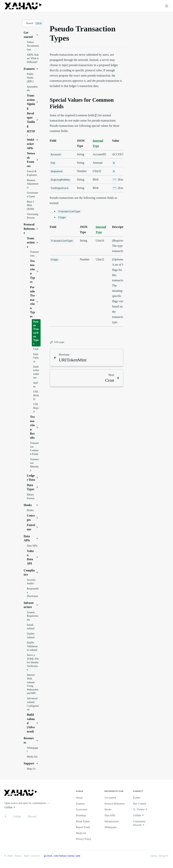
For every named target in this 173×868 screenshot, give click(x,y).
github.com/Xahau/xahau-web (62, 856)
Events (137, 798)
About (79, 798)
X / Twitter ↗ (140, 809)
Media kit (81, 833)
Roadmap (81, 815)
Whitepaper (111, 827)
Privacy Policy (84, 839)
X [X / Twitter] (5, 817)
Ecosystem (82, 809)
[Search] (31, 23)
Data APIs (110, 815)
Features (80, 804)
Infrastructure (112, 821)
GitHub (17, 817)
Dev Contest (140, 804)
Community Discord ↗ (139, 823)
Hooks (108, 809)
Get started (110, 798)
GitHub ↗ (10, 807)
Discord (32, 817)
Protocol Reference (115, 804)
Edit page (57, 342)
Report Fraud (83, 827)
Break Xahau (83, 821)
